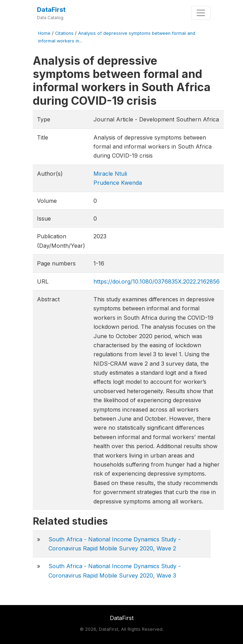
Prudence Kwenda (118, 183)
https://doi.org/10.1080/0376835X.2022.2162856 (157, 281)
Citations (64, 33)
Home (44, 33)
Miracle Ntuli (110, 174)
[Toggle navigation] (201, 13)
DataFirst (51, 10)
